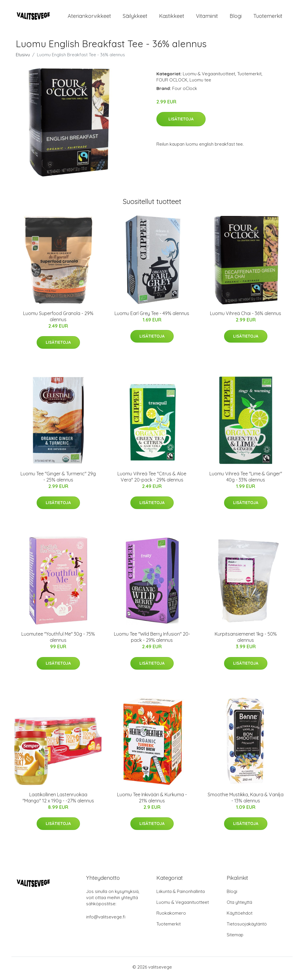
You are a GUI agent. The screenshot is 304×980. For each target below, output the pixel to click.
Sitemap (235, 938)
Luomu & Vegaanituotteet (209, 77)
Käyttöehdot (240, 916)
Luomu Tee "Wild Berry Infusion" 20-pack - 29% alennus (152, 640)
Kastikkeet (172, 17)
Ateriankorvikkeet (89, 17)
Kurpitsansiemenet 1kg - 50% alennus (246, 640)
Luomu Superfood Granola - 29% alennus (58, 319)
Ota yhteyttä (239, 905)
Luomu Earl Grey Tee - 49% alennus (152, 316)
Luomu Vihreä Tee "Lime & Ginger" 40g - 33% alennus (246, 480)
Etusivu (23, 58)
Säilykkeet (135, 17)
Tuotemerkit (268, 17)
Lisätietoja (181, 122)
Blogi (236, 17)
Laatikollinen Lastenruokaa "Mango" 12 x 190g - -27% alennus (58, 800)
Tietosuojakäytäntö (247, 927)
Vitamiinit (207, 17)
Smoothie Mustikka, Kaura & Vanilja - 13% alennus (246, 800)
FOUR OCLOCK (172, 83)
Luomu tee (200, 83)
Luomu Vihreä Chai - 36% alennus (246, 316)
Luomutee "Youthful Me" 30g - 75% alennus (58, 640)
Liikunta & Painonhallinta (181, 894)
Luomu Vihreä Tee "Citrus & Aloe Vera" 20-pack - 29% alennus (152, 480)
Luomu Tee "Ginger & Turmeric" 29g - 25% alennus (58, 480)
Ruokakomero (171, 916)
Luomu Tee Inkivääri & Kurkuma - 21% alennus (152, 800)
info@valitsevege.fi (106, 920)
